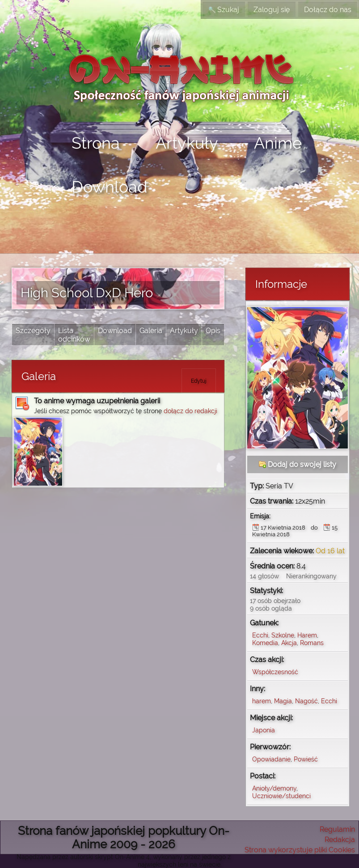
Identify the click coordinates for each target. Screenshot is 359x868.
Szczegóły (33, 331)
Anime (278, 143)
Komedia (265, 643)
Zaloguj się (272, 10)
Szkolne (283, 635)
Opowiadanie (271, 759)
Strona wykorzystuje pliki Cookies (300, 850)
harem (262, 701)
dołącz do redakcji (190, 411)
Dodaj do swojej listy (298, 464)
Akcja (289, 643)
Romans (312, 643)
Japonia (264, 730)
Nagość (306, 701)
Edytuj (199, 381)
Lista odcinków (74, 335)
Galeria (151, 331)
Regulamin (337, 829)
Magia (283, 701)
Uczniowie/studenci (281, 796)
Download (109, 187)
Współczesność (275, 672)
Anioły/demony (274, 788)
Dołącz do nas (328, 10)
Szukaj (224, 10)
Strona (96, 143)
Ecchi (260, 635)
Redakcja (340, 840)
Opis (213, 331)
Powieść (306, 759)
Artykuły (187, 143)
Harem (307, 635)
